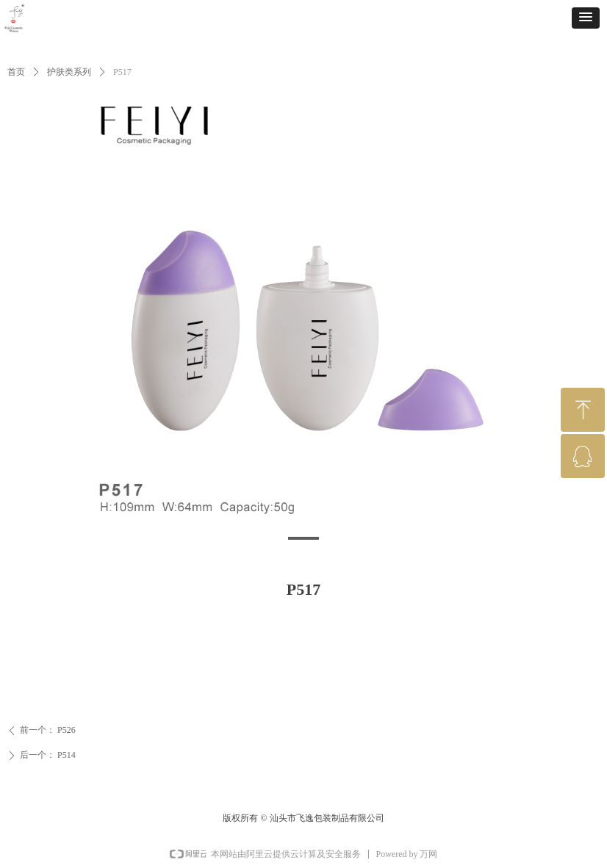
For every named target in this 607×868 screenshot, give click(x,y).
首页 (16, 72)
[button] (586, 18)
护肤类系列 (69, 72)
